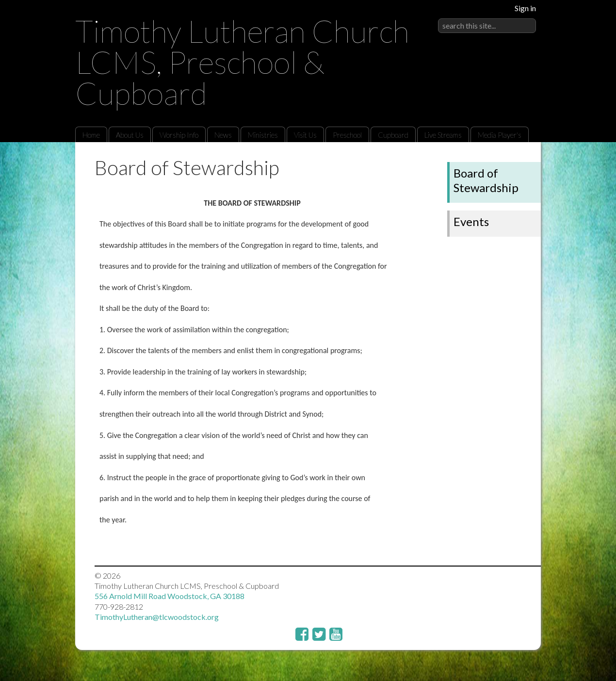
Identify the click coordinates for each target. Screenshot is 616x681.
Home (91, 135)
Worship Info (179, 135)
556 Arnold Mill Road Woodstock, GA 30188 (170, 596)
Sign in (525, 8)
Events (471, 221)
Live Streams (443, 135)
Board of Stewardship (486, 180)
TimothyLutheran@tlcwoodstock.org (157, 617)
